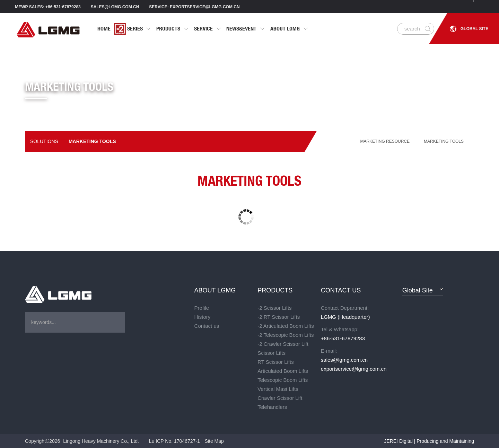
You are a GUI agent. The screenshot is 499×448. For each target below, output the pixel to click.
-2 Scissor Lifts (274, 308)
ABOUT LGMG (289, 29)
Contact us (207, 326)
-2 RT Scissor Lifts (279, 317)
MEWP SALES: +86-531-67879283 (48, 7)
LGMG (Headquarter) (345, 317)
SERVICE (208, 29)
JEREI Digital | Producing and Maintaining (429, 441)
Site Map (214, 441)
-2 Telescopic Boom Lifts (286, 335)
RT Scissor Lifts (275, 362)
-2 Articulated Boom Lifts (286, 326)
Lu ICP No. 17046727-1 (174, 441)
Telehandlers (272, 407)
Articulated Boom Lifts (283, 371)
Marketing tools (92, 141)
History (203, 317)
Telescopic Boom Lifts (283, 380)
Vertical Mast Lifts (278, 389)
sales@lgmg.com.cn (115, 7)
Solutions (44, 141)
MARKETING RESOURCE (385, 141)
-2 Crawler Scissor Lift (283, 344)
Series (133, 29)
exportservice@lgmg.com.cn (353, 369)
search (412, 29)
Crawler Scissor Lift (280, 398)
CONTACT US (341, 290)
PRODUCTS (173, 29)
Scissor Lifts (272, 353)
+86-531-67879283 (343, 338)
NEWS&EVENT (246, 29)
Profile (202, 308)
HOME (104, 29)
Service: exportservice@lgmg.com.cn (194, 7)
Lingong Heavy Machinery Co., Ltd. (101, 441)
